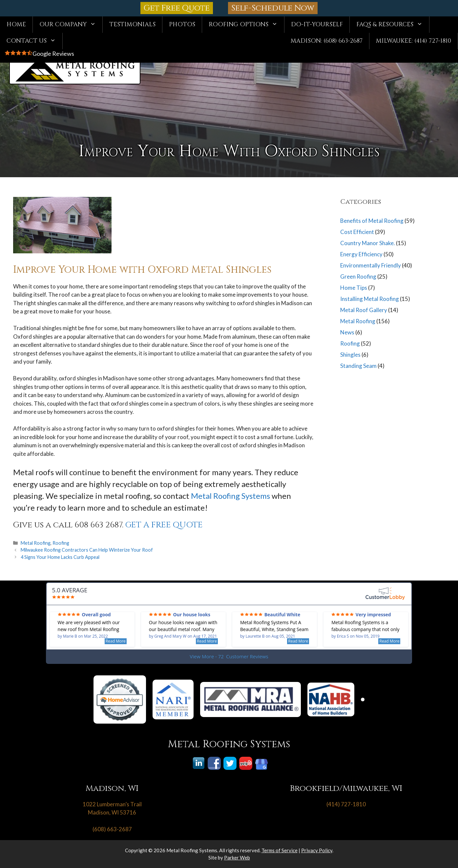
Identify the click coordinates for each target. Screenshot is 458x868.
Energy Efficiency (361, 254)
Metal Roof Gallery (364, 310)
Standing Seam (358, 366)
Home (16, 24)
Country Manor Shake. (368, 243)
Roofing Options (246, 25)
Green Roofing (358, 276)
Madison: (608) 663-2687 (327, 41)
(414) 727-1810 (346, 804)
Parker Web (237, 857)
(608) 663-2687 (112, 829)
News (347, 332)
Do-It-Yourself (317, 24)
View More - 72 (229, 656)
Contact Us (34, 41)
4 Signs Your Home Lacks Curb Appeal (60, 557)
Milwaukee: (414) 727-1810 (414, 41)
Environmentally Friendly (371, 265)
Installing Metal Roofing (370, 299)
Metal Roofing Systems (230, 496)
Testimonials (132, 24)
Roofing (61, 543)
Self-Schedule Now (273, 8)
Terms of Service (280, 850)
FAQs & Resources (393, 25)
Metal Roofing (36, 543)
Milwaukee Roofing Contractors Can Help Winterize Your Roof (87, 550)
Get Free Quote (177, 8)
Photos (182, 24)
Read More (116, 641)
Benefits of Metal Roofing (372, 221)
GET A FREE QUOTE (164, 525)
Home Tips (354, 288)
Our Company (71, 25)
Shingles (350, 355)
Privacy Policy (317, 850)
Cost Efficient (357, 232)
